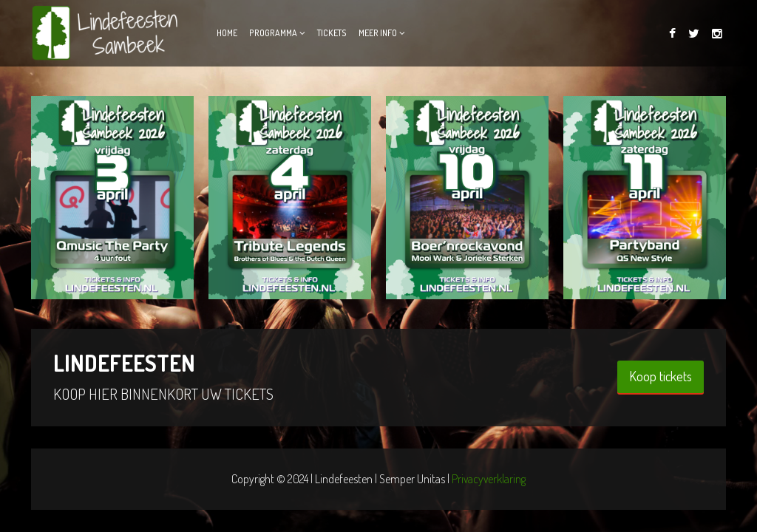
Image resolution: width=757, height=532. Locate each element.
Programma (273, 33)
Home (227, 33)
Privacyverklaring (489, 479)
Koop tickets (661, 376)
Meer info (378, 33)
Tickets (332, 33)
